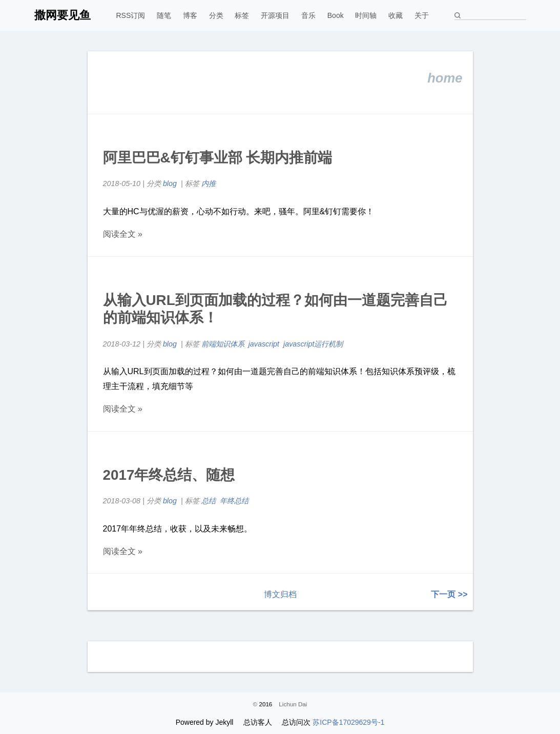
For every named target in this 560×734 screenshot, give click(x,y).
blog (170, 183)
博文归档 (280, 594)
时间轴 (366, 15)
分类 (216, 15)
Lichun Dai (293, 704)
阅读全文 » (123, 234)
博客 (190, 15)
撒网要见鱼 (63, 15)
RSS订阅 (131, 15)
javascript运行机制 (314, 344)
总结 (209, 501)
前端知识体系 (223, 344)
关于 (422, 15)
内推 (209, 183)
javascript (264, 344)
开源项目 (275, 15)
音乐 (308, 15)
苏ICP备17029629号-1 (348, 722)
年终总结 (234, 501)
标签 (242, 15)
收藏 (396, 15)
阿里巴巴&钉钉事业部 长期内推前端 (218, 158)
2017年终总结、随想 (169, 475)
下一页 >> (449, 594)
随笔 (164, 15)
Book (336, 15)
